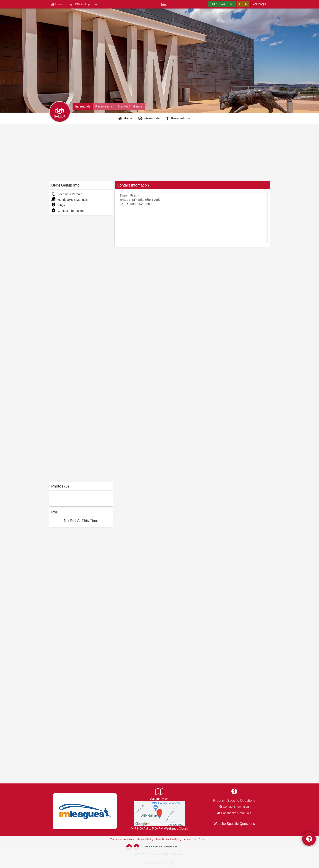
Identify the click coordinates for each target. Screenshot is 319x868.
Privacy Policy (145, 840)
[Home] (126, 118)
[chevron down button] (96, 4)
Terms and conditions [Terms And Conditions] (122, 840)
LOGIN (243, 4)
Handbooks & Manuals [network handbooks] (236, 813)
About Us (190, 840)
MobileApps (259, 4)
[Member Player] (164, 4)
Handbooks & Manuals (69, 200)
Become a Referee (67, 194)
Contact (203, 840)
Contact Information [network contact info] (236, 807)
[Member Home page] (57, 4)
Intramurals (152, 118)
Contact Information (67, 211)
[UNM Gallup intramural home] (83, 106)
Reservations (181, 118)
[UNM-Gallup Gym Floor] (159, 813)
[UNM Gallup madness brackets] (130, 106)
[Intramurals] (150, 118)
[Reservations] (178, 118)
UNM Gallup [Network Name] (79, 4)
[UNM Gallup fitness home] (104, 106)
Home (128, 118)
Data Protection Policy (169, 840)
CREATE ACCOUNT (222, 4)
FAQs (58, 205)
